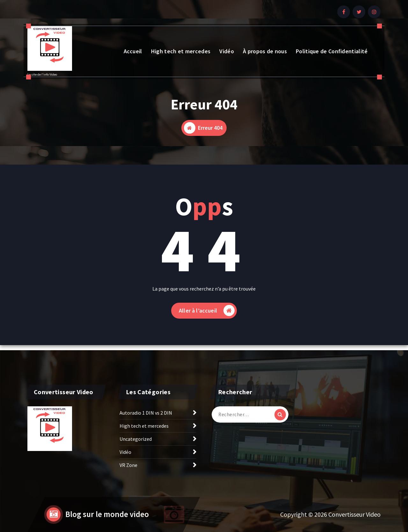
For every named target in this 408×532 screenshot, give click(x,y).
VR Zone (128, 465)
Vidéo (227, 51)
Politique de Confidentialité (332, 51)
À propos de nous (265, 51)
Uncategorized (136, 439)
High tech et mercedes (181, 51)
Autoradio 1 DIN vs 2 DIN (146, 413)
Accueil (133, 51)
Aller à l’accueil (207, 310)
